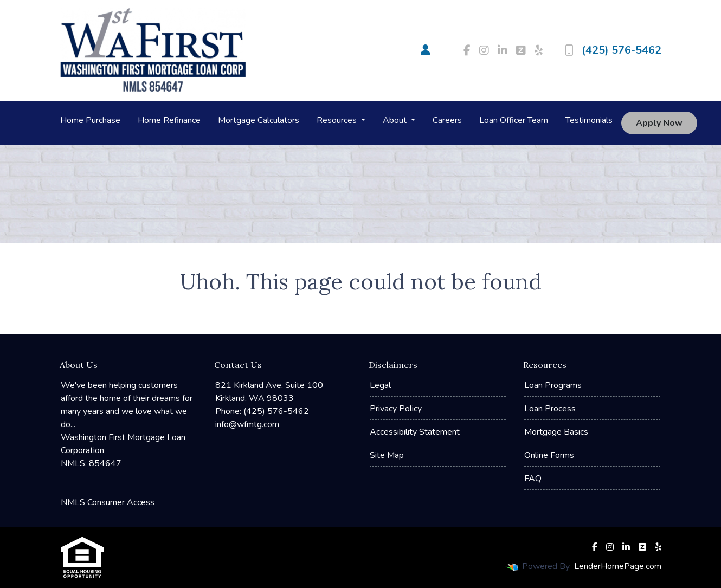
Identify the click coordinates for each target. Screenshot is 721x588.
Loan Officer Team (514, 120)
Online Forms (549, 455)
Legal (380, 385)
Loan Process (550, 409)
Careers (447, 120)
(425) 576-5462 (613, 50)
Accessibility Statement (415, 432)
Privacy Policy (396, 409)
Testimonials (589, 120)
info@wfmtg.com (247, 424)
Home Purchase (90, 120)
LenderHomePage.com (618, 566)
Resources (338, 120)
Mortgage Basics (556, 432)
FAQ (533, 479)
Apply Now (659, 123)
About (396, 120)
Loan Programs (553, 385)
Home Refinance (169, 120)
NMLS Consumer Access (108, 502)
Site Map (387, 455)
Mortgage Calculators (259, 120)
